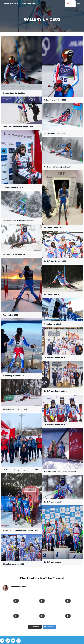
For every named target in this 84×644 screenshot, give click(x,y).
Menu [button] (77, 4)
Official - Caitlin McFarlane (20, 3)
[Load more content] (35, 627)
